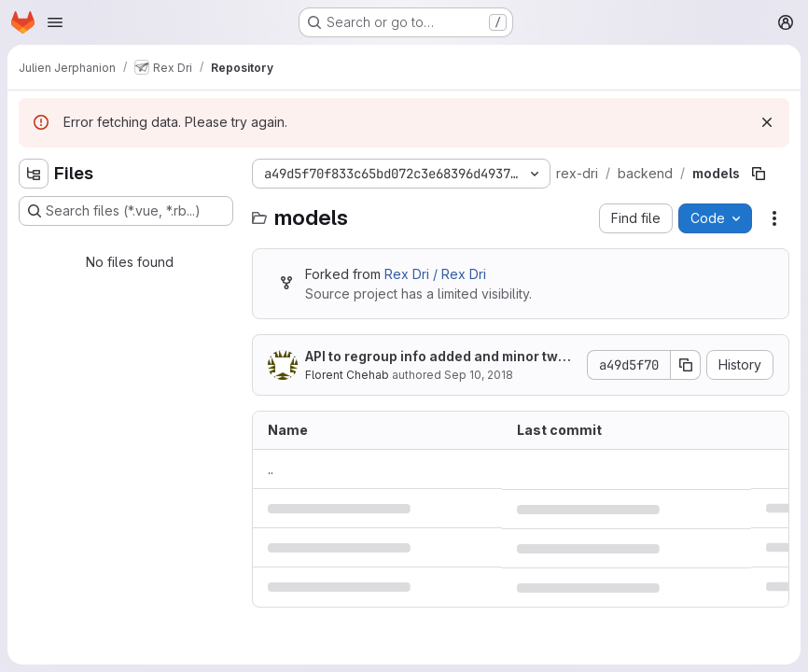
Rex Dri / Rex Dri (435, 274)
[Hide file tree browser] (34, 174)
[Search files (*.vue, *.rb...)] (126, 211)
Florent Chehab (347, 375)
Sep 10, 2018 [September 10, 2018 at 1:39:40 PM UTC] (479, 375)
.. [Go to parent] (271, 469)
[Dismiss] (767, 122)
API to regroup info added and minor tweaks (440, 357)
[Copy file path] (759, 174)
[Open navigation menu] (55, 22)
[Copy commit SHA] (686, 365)
